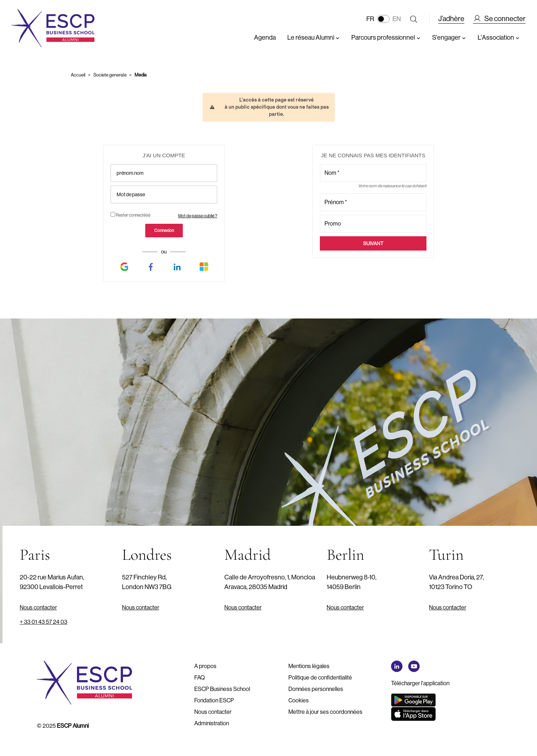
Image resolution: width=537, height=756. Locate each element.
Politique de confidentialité (320, 678)
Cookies (299, 700)
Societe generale (110, 75)
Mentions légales (309, 666)
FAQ (199, 678)
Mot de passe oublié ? (198, 216)
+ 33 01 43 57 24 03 (43, 622)
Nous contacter (38, 607)
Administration (212, 723)
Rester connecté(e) (131, 215)
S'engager (449, 38)
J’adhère (451, 19)
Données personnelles (316, 689)
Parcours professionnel (386, 38)
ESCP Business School (222, 689)
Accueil (78, 75)
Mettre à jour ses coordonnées (325, 712)
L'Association (499, 38)
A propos (205, 666)
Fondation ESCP (214, 700)
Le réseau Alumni (314, 38)
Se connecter (499, 19)
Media (141, 75)
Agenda (265, 38)
